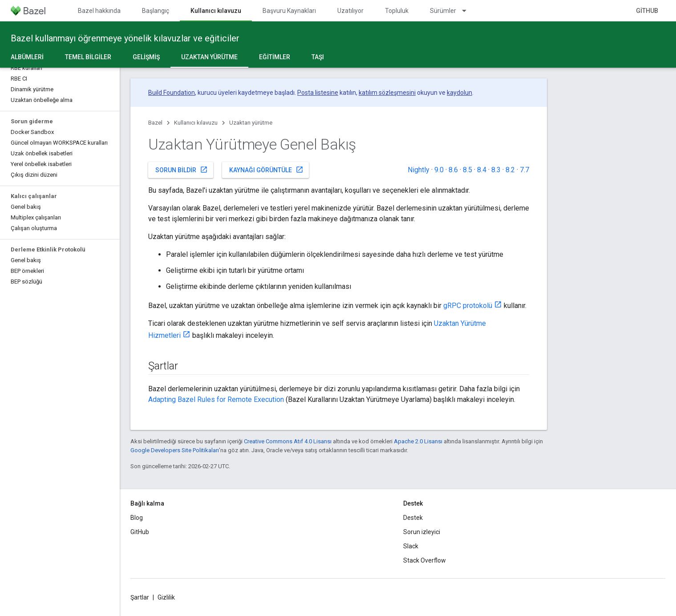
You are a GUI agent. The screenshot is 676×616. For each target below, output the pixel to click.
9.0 (439, 170)
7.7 (524, 170)
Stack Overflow (425, 560)
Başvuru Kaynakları (289, 11)
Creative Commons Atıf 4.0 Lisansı (288, 441)
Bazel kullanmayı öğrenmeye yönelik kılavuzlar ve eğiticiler (125, 38)
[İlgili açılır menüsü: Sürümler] (468, 11)
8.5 (468, 170)
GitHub (647, 11)
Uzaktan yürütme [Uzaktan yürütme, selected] (209, 57)
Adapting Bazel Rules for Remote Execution (216, 399)
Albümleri (27, 57)
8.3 (496, 170)
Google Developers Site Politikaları (175, 450)
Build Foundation (172, 93)
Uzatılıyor (350, 11)
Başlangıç (156, 11)
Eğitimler (275, 57)
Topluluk (397, 11)
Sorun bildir (182, 170)
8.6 (453, 170)
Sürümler (443, 11)
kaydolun (459, 93)
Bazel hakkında (99, 11)
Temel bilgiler (88, 57)
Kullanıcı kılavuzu (196, 123)
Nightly (419, 170)
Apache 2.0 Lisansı (418, 441)
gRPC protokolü (468, 306)
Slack (411, 546)
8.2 (510, 170)
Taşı (318, 57)
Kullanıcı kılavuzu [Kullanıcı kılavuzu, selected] (216, 11)
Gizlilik (166, 597)
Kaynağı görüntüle (266, 170)
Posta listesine (318, 93)
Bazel (155, 123)
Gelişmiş (146, 57)
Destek (413, 518)
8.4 (482, 170)
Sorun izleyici (422, 532)
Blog (137, 518)
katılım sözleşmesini (387, 93)
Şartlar (140, 597)
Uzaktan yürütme (251, 123)
